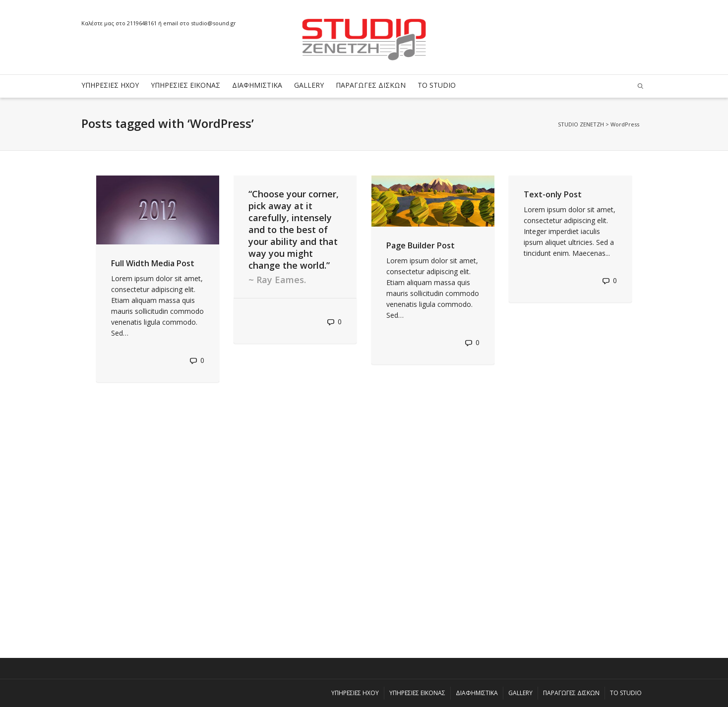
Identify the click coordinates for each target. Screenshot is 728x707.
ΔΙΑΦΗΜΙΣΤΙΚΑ (257, 85)
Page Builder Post (421, 245)
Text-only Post (553, 194)
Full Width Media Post (153, 263)
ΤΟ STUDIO (437, 85)
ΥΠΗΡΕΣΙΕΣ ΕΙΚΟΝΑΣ (185, 85)
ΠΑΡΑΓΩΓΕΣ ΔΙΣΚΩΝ (371, 85)
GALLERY (309, 85)
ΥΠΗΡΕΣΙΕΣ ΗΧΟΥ (110, 85)
